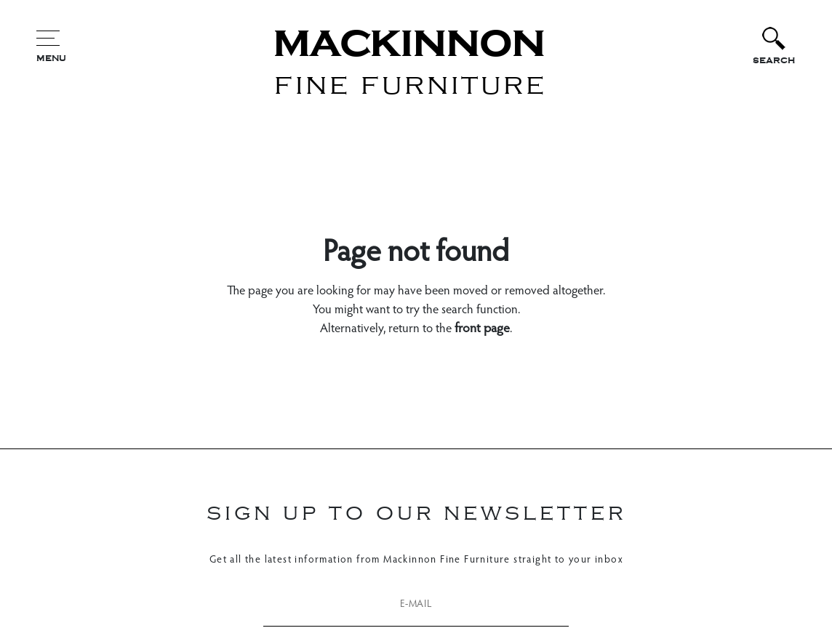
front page (482, 329)
